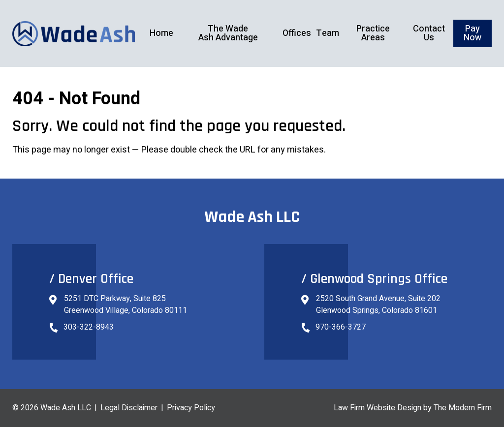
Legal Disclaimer (129, 408)
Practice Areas (373, 33)
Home (161, 33)
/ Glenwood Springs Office (374, 279)
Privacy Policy (191, 408)
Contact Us (429, 33)
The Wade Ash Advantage (228, 33)
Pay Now (472, 33)
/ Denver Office (91, 279)
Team (328, 33)
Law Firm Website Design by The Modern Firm (413, 408)
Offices (297, 33)
